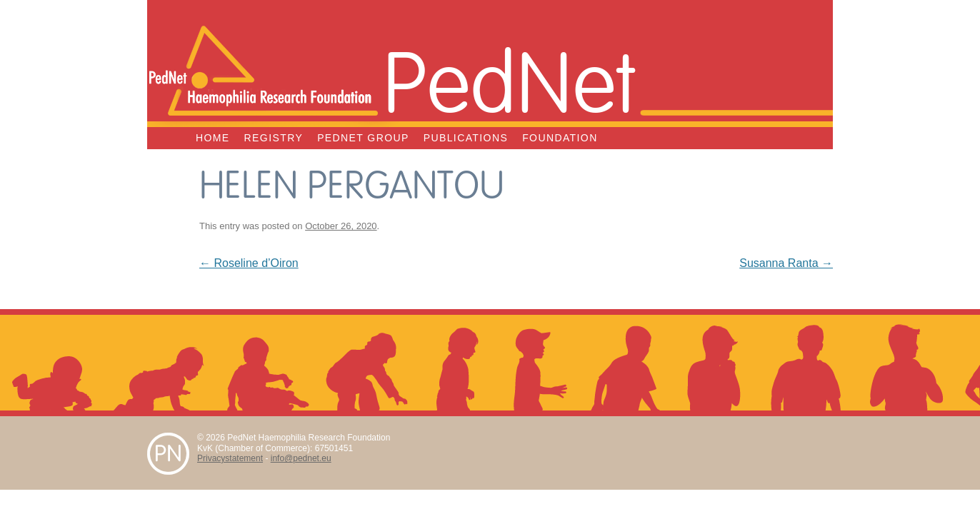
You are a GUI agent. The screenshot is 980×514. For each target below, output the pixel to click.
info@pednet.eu (301, 458)
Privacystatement (230, 458)
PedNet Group (363, 138)
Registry (274, 138)
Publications (466, 138)
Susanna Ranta (786, 263)
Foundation (560, 138)
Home (213, 138)
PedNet (509, 80)
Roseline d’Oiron (249, 263)
